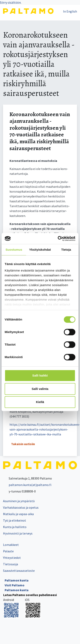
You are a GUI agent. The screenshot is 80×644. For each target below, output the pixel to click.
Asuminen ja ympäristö (19, 501)
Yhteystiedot (12, 558)
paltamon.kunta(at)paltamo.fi (27, 485)
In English (70, 11)
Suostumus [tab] (14, 250)
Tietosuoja (11, 564)
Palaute (8, 551)
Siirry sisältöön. (11, 2)
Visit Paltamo (15, 585)
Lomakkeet (11, 545)
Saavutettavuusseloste (19, 571)
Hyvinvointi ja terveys (18, 533)
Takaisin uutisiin (23, 444)
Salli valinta (40, 389)
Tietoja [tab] (66, 250)
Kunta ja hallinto (15, 527)
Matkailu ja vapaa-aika (18, 514)
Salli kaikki (40, 375)
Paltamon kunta (17, 580)
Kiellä (40, 402)
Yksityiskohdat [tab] (40, 250)
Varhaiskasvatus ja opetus (21, 507)
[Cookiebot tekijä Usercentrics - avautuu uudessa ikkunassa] (58, 239)
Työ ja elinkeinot (15, 520)
